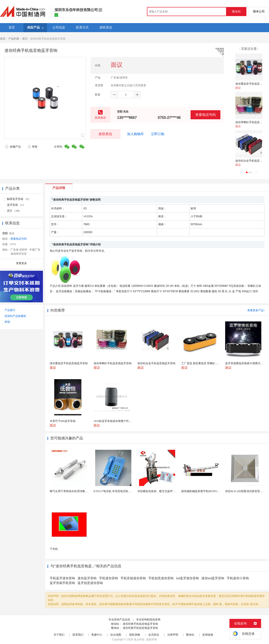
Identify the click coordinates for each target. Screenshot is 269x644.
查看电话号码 (205, 115)
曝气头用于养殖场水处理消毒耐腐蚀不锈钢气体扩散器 (82, 491)
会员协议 (154, 635)
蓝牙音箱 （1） (16, 205)
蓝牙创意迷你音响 (90, 583)
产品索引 (10, 310)
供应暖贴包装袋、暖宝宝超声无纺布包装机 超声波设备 (170, 491)
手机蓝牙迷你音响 (62, 578)
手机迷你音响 (109, 578)
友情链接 (208, 635)
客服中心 (97, 635)
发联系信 (105, 134)
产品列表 (14, 39)
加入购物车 (136, 134)
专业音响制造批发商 (148, 620)
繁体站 (190, 635)
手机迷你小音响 (238, 578)
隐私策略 (135, 635)
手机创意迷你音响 (161, 578)
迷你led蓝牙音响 (213, 578)
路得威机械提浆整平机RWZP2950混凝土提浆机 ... (211, 491)
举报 (32, 147)
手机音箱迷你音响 (133, 578)
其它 (25, 39)
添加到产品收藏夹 (15, 316)
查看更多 (21, 263)
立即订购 (158, 134)
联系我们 (78, 635)
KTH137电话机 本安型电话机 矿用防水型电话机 (122, 491)
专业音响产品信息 (119, 620)
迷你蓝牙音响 (87, 578)
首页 (3, 39)
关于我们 (59, 635)
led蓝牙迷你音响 (188, 578)
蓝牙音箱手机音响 (62, 583)
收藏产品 (13, 147)
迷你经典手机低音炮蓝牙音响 (140, 624)
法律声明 (173, 635)
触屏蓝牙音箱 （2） (19, 199)
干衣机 (54, 549)
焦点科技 (139, 639)
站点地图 (116, 635)
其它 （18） (14, 211)
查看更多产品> (256, 310)
